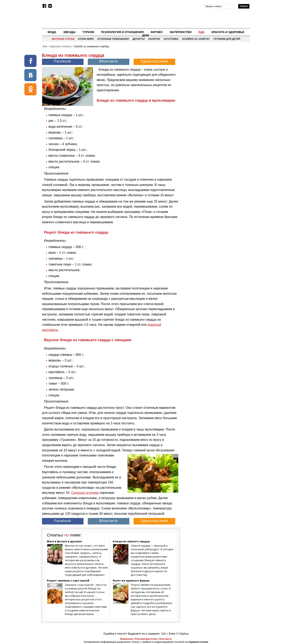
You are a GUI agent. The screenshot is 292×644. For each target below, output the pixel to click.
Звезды (69, 32)
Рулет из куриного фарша (131, 580)
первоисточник (198, 642)
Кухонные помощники (113, 39)
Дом (146, 35)
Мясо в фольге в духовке (64, 541)
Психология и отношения (122, 32)
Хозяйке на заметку (196, 39)
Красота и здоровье (228, 32)
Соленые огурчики (85, 493)
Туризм (88, 32)
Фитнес (157, 32)
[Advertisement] (216, 78)
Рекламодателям (146, 639)
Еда (201, 32)
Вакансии (126, 639)
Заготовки (171, 39)
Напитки (154, 39)
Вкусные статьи (63, 39)
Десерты (138, 39)
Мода (52, 32)
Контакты (165, 639)
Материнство (181, 32)
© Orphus (182, 634)
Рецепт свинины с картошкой (68, 580)
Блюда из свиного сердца (131, 541)
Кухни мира (86, 39)
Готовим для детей (227, 39)
